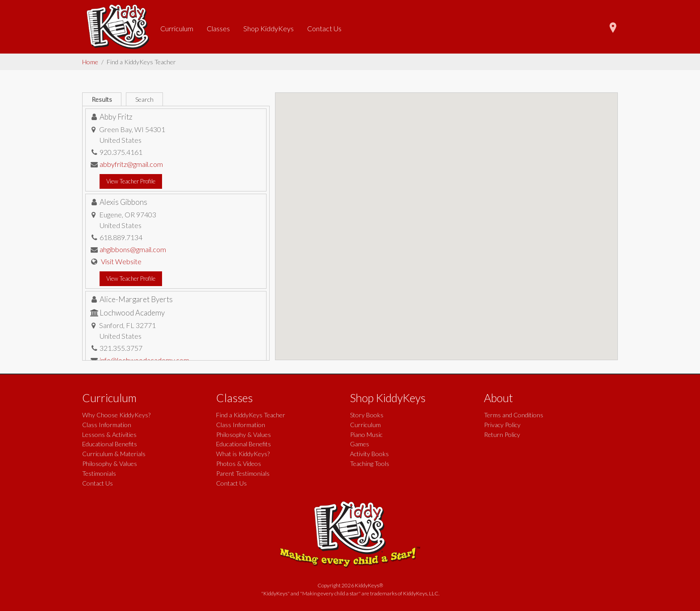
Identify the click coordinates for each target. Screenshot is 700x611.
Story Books (367, 415)
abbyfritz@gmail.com (131, 164)
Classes (218, 28)
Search (144, 99)
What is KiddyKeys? (243, 454)
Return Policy (502, 434)
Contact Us (324, 28)
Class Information (107, 425)
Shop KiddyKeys (269, 28)
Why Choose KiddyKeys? (116, 415)
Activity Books (369, 454)
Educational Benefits (110, 444)
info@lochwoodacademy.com (144, 360)
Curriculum (177, 28)
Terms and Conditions (514, 415)
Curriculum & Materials (114, 454)
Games (360, 444)
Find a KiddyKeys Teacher (251, 415)
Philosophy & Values (110, 463)
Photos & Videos (239, 463)
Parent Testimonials (243, 473)
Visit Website (121, 261)
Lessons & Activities (109, 434)
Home (90, 62)
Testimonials (99, 473)
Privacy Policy (502, 425)
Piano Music (366, 434)
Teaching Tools (370, 463)
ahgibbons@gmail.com (133, 249)
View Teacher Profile (131, 181)
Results (102, 99)
